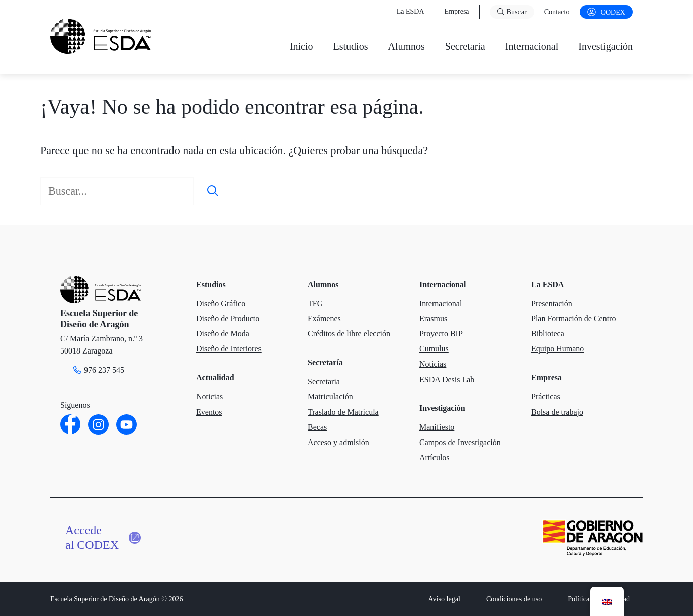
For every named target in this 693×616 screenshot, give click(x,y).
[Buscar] (213, 191)
